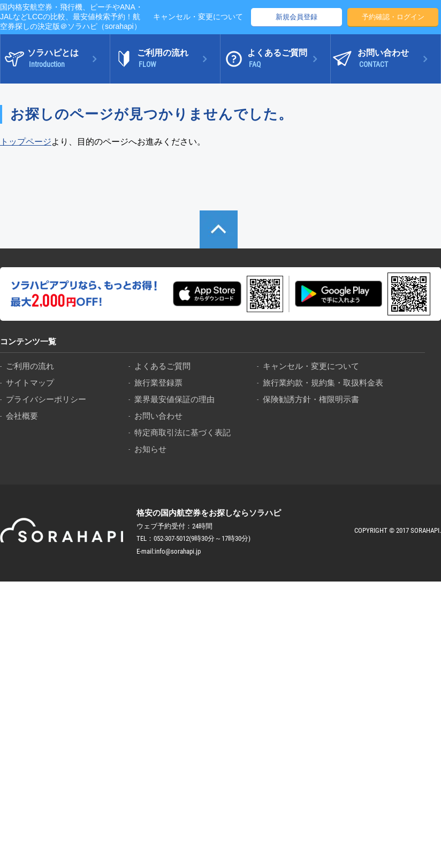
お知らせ (150, 449)
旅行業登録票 (158, 383)
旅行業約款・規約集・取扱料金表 (323, 383)
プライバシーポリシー (46, 399)
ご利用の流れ (30, 366)
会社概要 (22, 416)
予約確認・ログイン (393, 17)
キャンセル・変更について (198, 17)
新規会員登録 (296, 17)
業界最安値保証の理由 (174, 399)
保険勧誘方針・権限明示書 (311, 399)
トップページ (26, 142)
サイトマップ (30, 383)
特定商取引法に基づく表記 (183, 432)
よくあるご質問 (162, 366)
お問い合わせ (158, 416)
